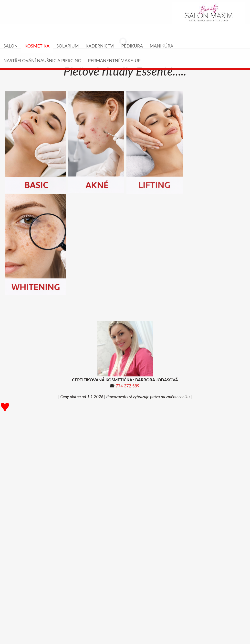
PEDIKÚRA (132, 46)
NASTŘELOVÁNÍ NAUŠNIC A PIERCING (42, 60)
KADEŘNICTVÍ (100, 46)
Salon (11, 46)
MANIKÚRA (161, 46)
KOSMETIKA (37, 46)
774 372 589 (128, 386)
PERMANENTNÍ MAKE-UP (114, 60)
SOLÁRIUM (68, 46)
